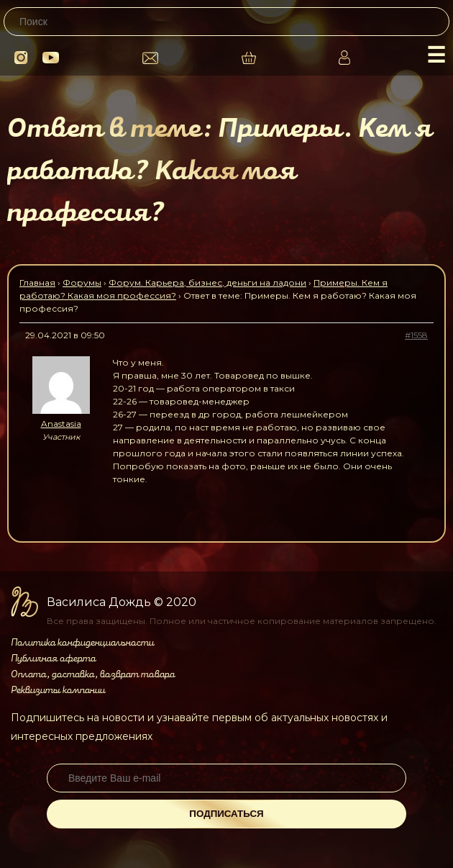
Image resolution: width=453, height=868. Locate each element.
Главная (37, 282)
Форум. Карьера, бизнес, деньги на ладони (207, 282)
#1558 (416, 335)
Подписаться (226, 814)
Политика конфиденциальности (82, 643)
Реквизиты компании (58, 690)
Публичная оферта (53, 659)
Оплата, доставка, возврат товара (93, 674)
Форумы (82, 282)
